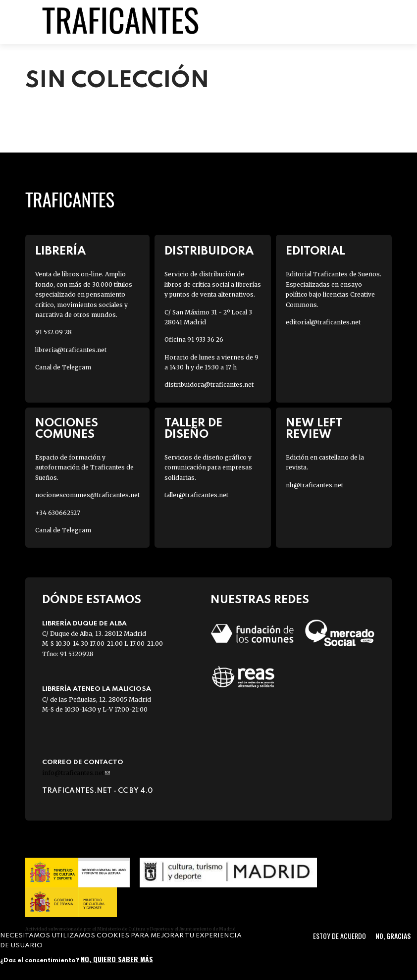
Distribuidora (209, 251)
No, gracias (393, 936)
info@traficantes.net (76, 773)
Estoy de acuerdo (339, 936)
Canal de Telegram (63, 367)
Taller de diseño (193, 429)
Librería (60, 251)
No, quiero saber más (117, 959)
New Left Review (314, 429)
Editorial (315, 251)
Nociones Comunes (67, 429)
